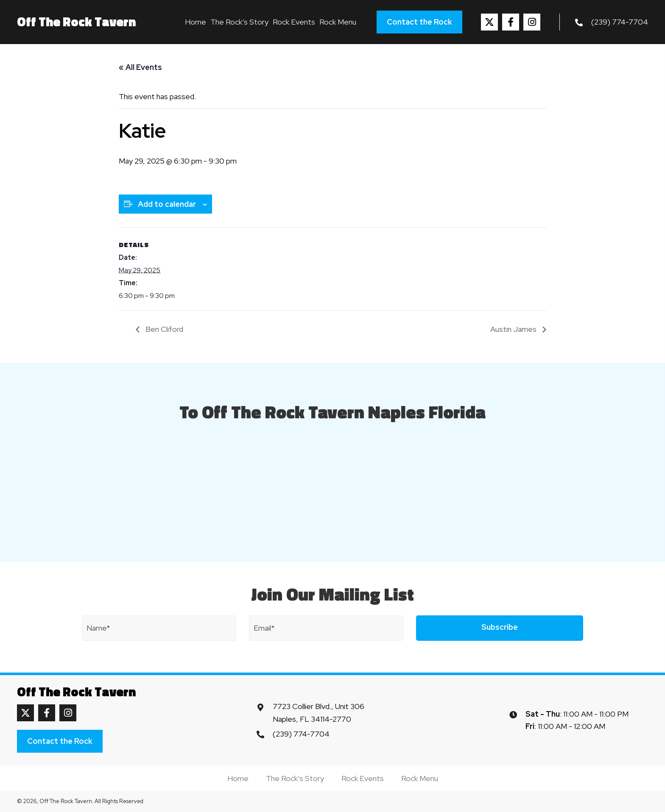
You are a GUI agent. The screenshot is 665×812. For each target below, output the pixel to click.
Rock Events (363, 778)
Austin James (514, 329)
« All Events (140, 67)
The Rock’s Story (295, 778)
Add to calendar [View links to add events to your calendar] (167, 204)
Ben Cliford (163, 329)
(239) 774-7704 (620, 22)
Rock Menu (420, 778)
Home (238, 778)
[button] (489, 22)
